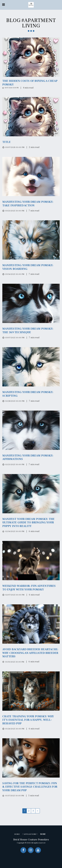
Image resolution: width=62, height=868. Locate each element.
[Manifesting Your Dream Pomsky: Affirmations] (31, 457)
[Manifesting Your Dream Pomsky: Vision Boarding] (31, 267)
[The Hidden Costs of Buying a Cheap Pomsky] (31, 83)
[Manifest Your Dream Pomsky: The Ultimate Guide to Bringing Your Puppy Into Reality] (31, 523)
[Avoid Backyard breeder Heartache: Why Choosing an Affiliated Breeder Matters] (31, 653)
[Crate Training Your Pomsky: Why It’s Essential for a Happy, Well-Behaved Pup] (31, 720)
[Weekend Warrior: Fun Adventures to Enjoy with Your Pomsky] (31, 588)
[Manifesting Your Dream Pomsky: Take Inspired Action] (31, 204)
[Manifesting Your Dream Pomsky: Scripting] (31, 394)
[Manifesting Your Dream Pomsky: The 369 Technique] (31, 331)
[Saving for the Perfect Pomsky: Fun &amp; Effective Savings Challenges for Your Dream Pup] (31, 787)
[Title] (31, 142)
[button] (3, 5)
